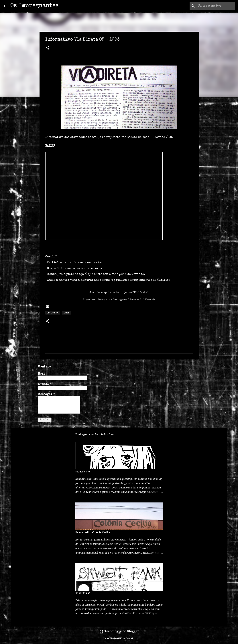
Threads (150, 300)
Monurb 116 (83, 472)
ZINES (66, 313)
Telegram (104, 300)
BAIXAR (50, 146)
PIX (134, 293)
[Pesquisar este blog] (216, 6)
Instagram (120, 300)
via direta (53, 313)
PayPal (144, 293)
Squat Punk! (83, 593)
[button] (48, 48)
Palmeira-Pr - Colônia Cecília (93, 532)
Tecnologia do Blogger (119, 632)
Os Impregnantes (34, 6)
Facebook (136, 300)
